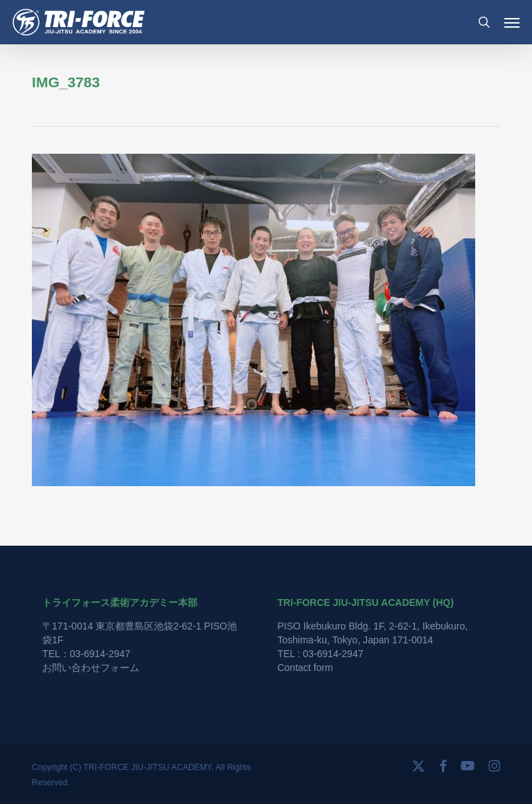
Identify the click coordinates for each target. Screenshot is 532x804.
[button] (512, 22)
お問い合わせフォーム (91, 668)
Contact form (305, 668)
